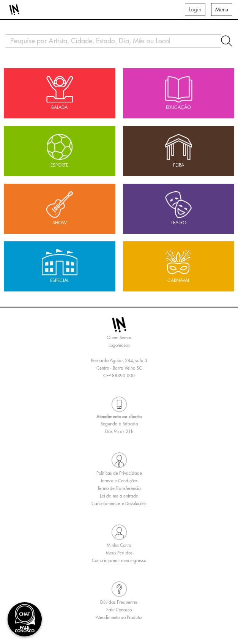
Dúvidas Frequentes (119, 602)
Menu (222, 9)
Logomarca (119, 345)
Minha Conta (119, 545)
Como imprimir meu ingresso (119, 561)
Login (195, 9)
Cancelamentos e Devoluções (119, 504)
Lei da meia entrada (119, 496)
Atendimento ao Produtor (119, 617)
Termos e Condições (119, 481)
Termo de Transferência (119, 488)
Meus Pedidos (119, 553)
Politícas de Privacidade (119, 473)
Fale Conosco (119, 610)
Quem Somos (119, 338)
